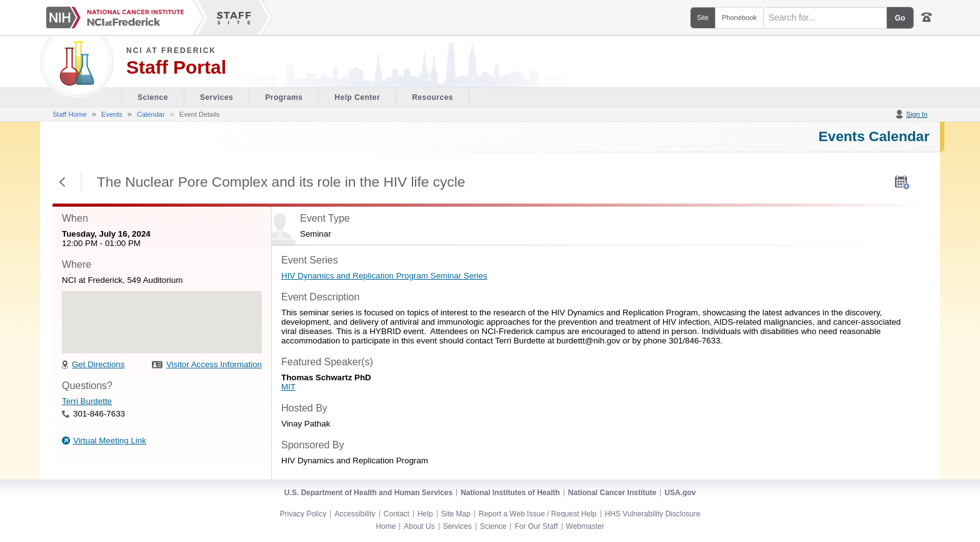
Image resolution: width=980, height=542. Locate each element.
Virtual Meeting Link (110, 441)
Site (703, 17)
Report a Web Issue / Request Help (538, 514)
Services (457, 526)
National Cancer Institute (612, 493)
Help (425, 514)
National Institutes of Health (510, 493)
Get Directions (98, 364)
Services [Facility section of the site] (217, 97)
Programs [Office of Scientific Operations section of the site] (284, 97)
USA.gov (680, 493)
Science (493, 526)
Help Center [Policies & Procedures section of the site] (357, 97)
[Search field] (825, 18)
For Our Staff (536, 526)
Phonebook (739, 17)
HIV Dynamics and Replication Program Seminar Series (384, 276)
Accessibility (355, 514)
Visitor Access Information (214, 364)
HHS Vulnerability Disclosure (653, 514)
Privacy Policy (303, 514)
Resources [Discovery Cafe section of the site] (432, 97)
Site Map (456, 514)
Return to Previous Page (62, 182)
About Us (419, 526)
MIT (288, 387)
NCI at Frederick (171, 51)
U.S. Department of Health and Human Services (368, 493)
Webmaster (585, 526)
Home (386, 526)
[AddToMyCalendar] (902, 182)
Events (112, 114)
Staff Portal (176, 67)
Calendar (151, 114)
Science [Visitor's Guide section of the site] (153, 97)
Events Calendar (874, 136)
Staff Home (70, 114)
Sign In (917, 114)
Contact (397, 514)
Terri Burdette (87, 401)
